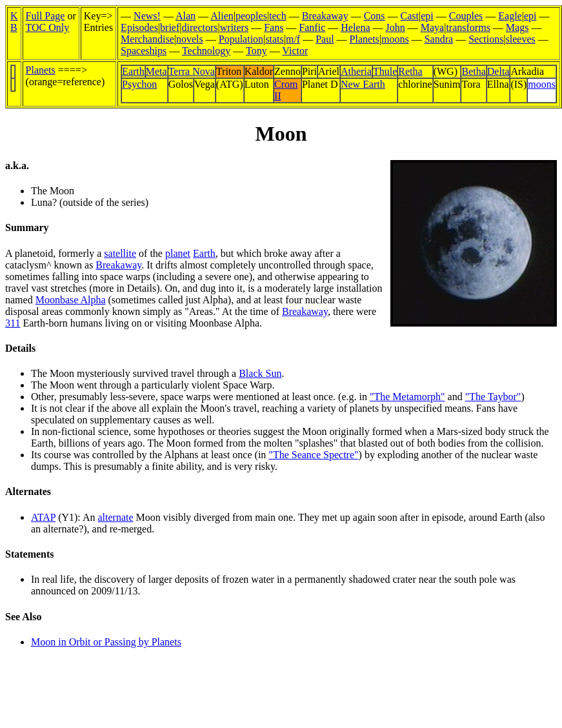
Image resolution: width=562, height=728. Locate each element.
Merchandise (147, 39)
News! (147, 16)
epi (427, 16)
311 (13, 323)
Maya (432, 27)
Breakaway (325, 16)
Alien (222, 16)
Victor (295, 51)
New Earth (363, 84)
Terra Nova (192, 71)
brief (170, 27)
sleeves (521, 39)
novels (190, 39)
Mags (517, 27)
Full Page (45, 16)
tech (278, 16)
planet (178, 253)
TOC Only (48, 27)
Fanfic (312, 27)
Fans (274, 27)
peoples (251, 16)
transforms (468, 27)
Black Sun (260, 373)
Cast (410, 16)
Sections (486, 39)
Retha (410, 71)
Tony (256, 51)
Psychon (139, 84)
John (396, 27)
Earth (133, 71)
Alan (186, 16)
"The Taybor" (493, 397)
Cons (375, 16)
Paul (325, 39)
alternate (115, 517)
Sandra (439, 39)
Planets (365, 39)
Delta (498, 71)
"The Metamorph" (407, 397)
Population (241, 39)
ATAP (43, 517)
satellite (120, 253)
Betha (473, 71)
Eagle (510, 16)
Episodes (139, 27)
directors (200, 27)
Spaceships (144, 51)
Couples (466, 16)
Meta (156, 71)
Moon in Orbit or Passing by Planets (106, 642)
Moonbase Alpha (71, 300)
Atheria (356, 71)
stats (274, 39)
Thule (385, 71)
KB (14, 22)
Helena (355, 27)
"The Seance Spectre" (313, 455)
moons (395, 39)
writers (234, 27)
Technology (206, 51)
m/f (293, 39)
